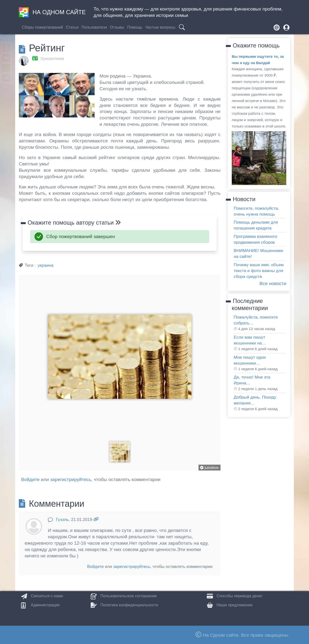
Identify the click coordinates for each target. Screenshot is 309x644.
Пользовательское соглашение (129, 596)
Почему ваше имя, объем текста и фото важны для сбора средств (259, 271)
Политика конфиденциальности (129, 605)
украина (45, 265)
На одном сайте (52, 12)
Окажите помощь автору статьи (74, 223)
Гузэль (62, 519)
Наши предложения (234, 605)
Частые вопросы (160, 27)
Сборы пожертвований (42, 27)
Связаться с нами (47, 596)
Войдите (30, 479)
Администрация (45, 605)
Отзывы (117, 27)
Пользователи (94, 27)
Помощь (135, 27)
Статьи (72, 27)
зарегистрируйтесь (71, 479)
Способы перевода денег (240, 596)
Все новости (273, 283)
